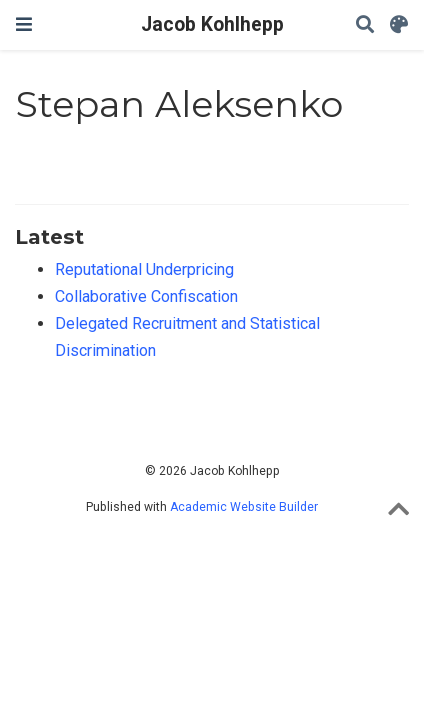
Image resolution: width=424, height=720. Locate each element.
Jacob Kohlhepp (212, 24)
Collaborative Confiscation (146, 296)
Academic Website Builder (244, 507)
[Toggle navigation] (24, 24)
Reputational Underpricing (144, 269)
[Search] (365, 25)
